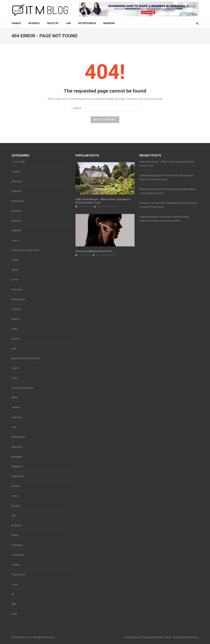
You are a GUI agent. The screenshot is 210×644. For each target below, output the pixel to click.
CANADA (16, 231)
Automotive (18, 201)
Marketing (17, 447)
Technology (18, 555)
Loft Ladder (18, 162)
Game (15, 329)
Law (68, 23)
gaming (15, 339)
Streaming (17, 545)
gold (14, 348)
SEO (14, 516)
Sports (15, 535)
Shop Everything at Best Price (94, 251)
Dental (15, 280)
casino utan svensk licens (25, 250)
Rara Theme (165, 637)
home (15, 378)
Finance (16, 23)
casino (15, 240)
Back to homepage (105, 120)
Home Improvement (22, 388)
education (17, 289)
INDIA (15, 398)
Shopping (16, 525)
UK (13, 594)
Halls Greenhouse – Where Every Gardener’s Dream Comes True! (103, 201)
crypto (15, 260)
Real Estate (18, 476)
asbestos (17, 191)
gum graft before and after (26, 358)
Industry (53, 23)
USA (14, 604)
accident (16, 172)
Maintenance (18, 437)
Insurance (17, 417)
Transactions (19, 575)
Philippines (17, 466)
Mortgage (17, 457)
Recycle (16, 486)
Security (16, 506)
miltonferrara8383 (107, 207)
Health (15, 368)
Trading (15, 565)
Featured (16, 309)
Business (34, 23)
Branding (109, 23)
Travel (15, 584)
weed (14, 614)
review (15, 496)
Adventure (17, 181)
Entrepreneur (87, 23)
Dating (15, 270)
